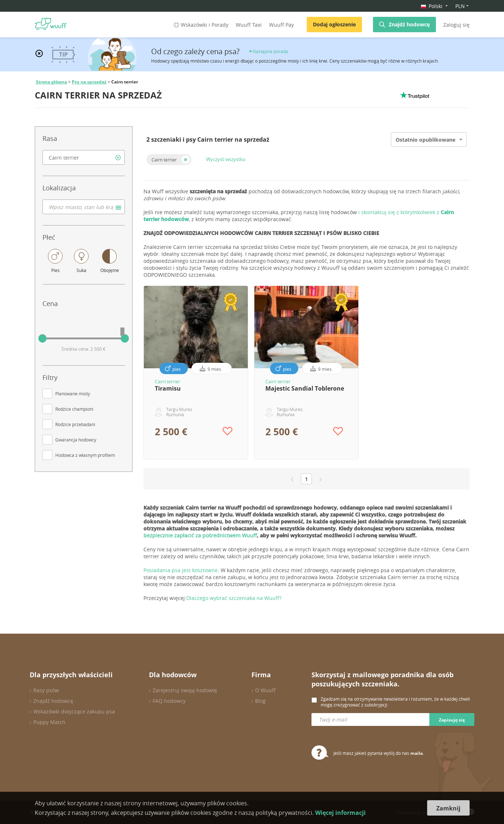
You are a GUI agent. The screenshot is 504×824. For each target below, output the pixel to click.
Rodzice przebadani (75, 424)
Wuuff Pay (281, 25)
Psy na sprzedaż (89, 82)
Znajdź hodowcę (409, 24)
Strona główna (51, 82)
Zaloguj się (456, 25)
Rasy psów (46, 690)
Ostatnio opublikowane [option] (425, 140)
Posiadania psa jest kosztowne (181, 570)
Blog (260, 701)
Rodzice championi (74, 409)
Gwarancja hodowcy (76, 440)
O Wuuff (265, 690)
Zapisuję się (452, 720)
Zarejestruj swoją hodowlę (185, 690)
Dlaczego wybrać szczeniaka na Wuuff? (234, 598)
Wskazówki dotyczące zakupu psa (74, 711)
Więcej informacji (340, 813)
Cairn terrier (164, 160)
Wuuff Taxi (249, 25)
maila (417, 753)
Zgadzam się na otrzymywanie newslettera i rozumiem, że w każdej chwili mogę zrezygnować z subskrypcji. (395, 702)
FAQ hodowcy (169, 701)
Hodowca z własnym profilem (85, 455)
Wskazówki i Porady (200, 25)
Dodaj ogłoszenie (334, 24)
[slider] (42, 339)
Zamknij (448, 808)
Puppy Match (49, 722)
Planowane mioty (73, 394)
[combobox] (84, 157)
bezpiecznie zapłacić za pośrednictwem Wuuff (200, 535)
